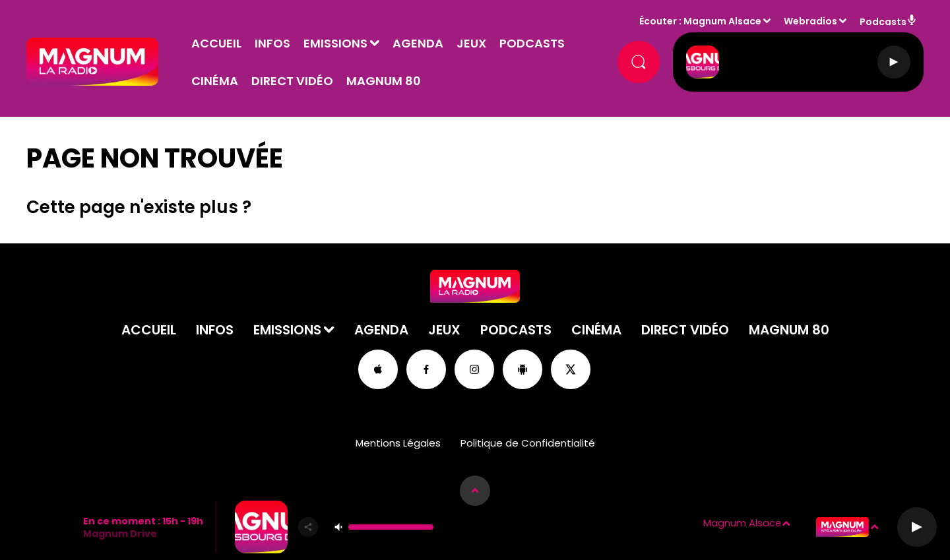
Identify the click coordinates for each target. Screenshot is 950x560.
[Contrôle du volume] (391, 527)
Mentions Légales (398, 443)
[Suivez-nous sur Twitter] (571, 369)
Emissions (335, 43)
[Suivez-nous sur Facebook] (426, 369)
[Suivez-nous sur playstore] (522, 369)
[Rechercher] (639, 62)
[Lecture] (894, 62)
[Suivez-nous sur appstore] (378, 369)
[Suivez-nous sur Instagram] (474, 369)
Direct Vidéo (292, 81)
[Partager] (308, 527)
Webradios (810, 21)
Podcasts (532, 43)
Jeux (471, 43)
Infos (272, 43)
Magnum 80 (384, 81)
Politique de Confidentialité (528, 443)
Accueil (216, 43)
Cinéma (215, 81)
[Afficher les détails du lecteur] (475, 491)
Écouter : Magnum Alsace (700, 21)
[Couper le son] (338, 527)
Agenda (418, 43)
